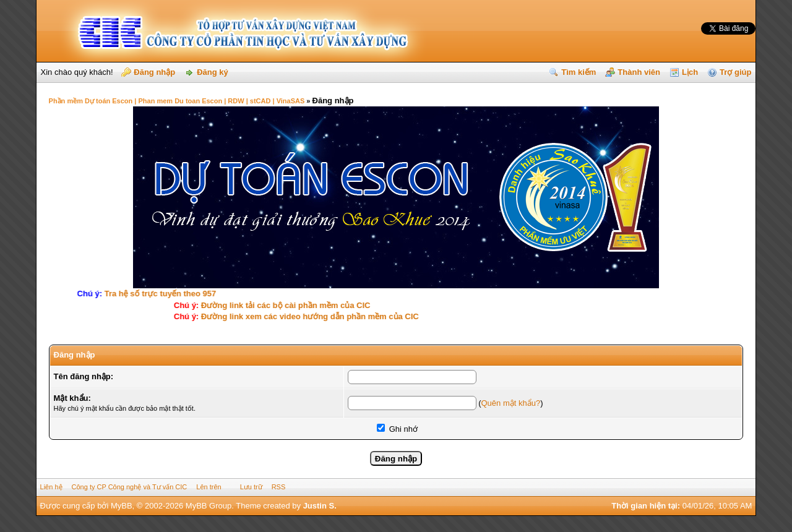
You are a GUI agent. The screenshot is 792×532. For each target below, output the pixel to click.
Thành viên (639, 72)
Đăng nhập (154, 72)
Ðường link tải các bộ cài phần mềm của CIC (283, 305)
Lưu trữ (251, 487)
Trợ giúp (735, 72)
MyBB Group (209, 506)
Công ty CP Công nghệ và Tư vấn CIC (130, 487)
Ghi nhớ (397, 429)
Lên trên (209, 487)
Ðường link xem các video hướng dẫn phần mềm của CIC (307, 316)
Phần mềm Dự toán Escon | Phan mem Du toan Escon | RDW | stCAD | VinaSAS (177, 101)
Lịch (690, 72)
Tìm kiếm (579, 72)
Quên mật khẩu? (510, 403)
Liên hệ (51, 487)
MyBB (122, 506)
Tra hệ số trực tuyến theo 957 (165, 294)
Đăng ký (213, 72)
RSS (279, 487)
